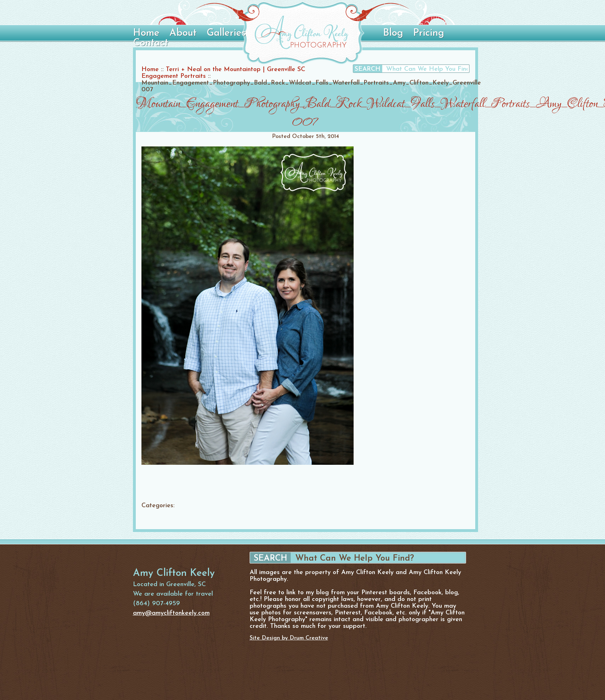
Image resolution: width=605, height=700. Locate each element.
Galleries (226, 33)
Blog (393, 33)
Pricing (429, 33)
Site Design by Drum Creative (289, 638)
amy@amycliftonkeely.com (171, 613)
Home (146, 33)
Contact (151, 43)
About (183, 33)
